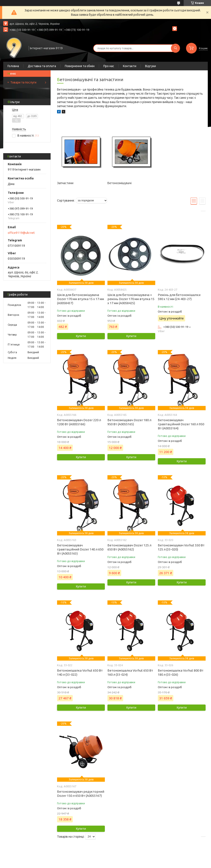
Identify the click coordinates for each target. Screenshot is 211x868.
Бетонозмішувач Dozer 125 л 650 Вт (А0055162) (129, 547)
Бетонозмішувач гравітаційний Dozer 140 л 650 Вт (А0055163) (80, 549)
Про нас (109, 66)
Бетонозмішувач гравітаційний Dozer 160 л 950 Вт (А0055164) (181, 424)
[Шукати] (175, 48)
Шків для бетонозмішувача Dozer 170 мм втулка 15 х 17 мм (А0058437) (81, 299)
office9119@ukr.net (21, 233)
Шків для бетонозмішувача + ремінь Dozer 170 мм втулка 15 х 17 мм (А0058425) (131, 299)
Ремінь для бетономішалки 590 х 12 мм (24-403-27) (179, 297)
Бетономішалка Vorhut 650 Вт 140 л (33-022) (80, 672)
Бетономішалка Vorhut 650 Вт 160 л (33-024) (130, 672)
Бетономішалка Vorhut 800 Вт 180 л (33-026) (181, 672)
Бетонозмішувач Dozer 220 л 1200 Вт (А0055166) (79, 422)
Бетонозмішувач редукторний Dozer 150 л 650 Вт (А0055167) (81, 794)
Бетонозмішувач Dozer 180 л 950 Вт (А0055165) (129, 422)
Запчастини (65, 183)
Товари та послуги (23, 82)
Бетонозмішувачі (119, 183)
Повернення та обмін (80, 66)
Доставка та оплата (42, 66)
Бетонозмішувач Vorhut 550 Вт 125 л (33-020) (181, 547)
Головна (13, 66)
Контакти (130, 66)
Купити (81, 336)
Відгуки (150, 66)
